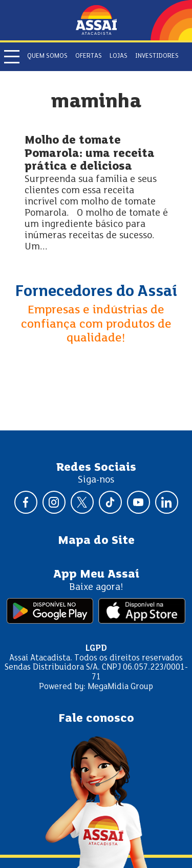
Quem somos (47, 56)
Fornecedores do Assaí (96, 292)
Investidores (157, 56)
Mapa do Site (96, 541)
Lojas (119, 56)
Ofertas (89, 56)
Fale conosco (96, 719)
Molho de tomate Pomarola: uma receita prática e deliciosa (90, 154)
